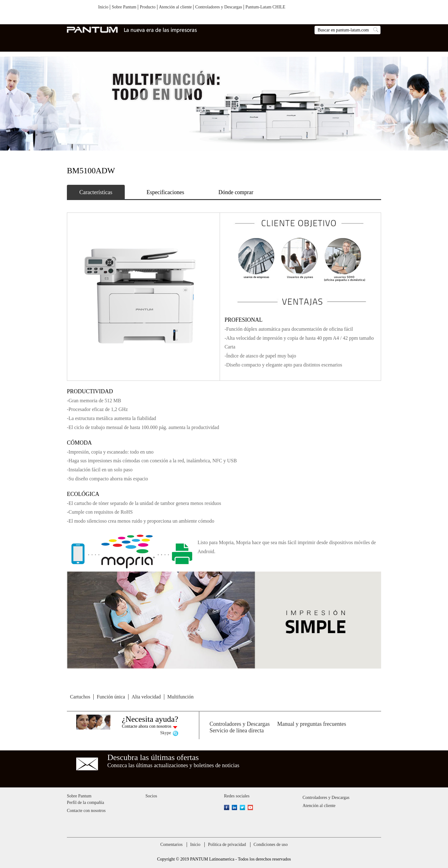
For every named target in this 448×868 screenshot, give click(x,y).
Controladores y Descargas (219, 7)
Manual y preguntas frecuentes (312, 724)
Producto (148, 7)
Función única (111, 697)
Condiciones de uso (271, 845)
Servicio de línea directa (236, 730)
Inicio (103, 7)
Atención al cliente (175, 7)
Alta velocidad (146, 697)
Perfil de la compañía (85, 803)
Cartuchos (80, 697)
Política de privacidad (227, 845)
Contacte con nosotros (86, 811)
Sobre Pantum (124, 7)
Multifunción (180, 697)
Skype (166, 733)
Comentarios (171, 845)
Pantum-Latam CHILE (265, 7)
